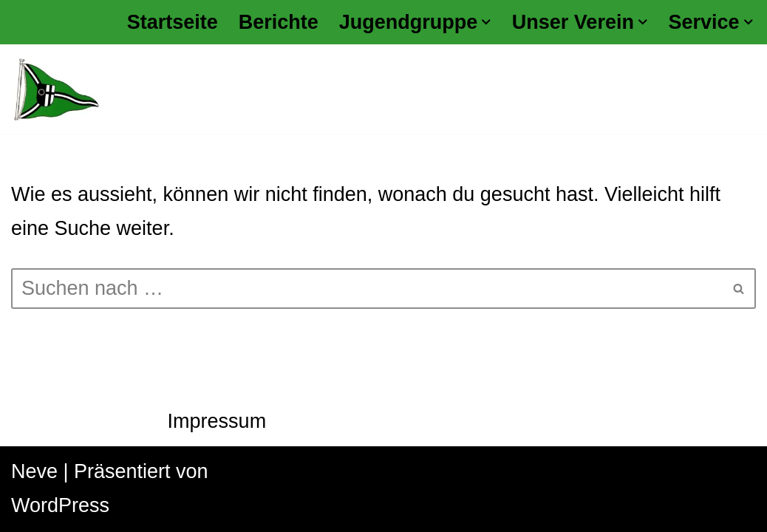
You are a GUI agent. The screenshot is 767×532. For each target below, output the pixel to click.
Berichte (279, 22)
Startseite (173, 22)
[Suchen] (367, 289)
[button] (486, 22)
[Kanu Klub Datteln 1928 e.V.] (55, 89)
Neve (34, 471)
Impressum (217, 421)
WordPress (60, 505)
